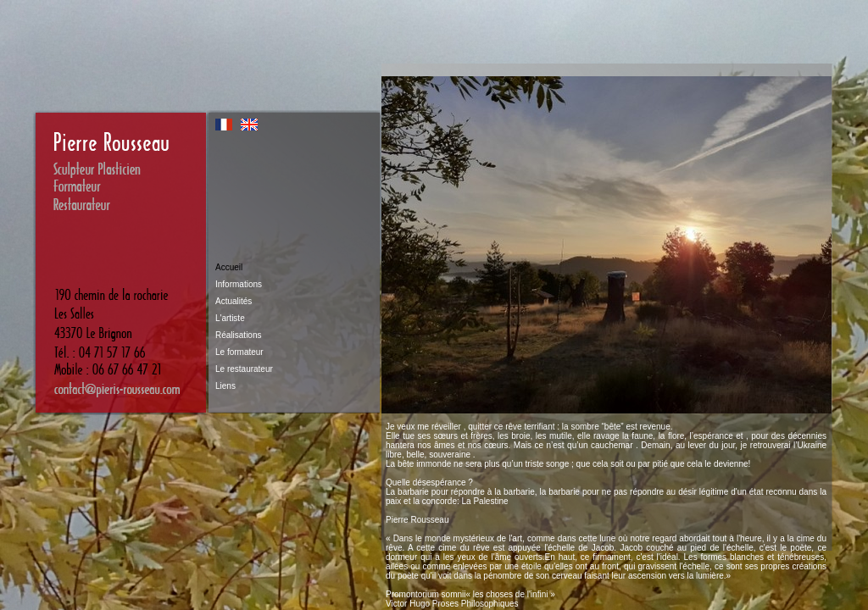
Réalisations (238, 335)
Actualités (234, 301)
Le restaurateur (244, 369)
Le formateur (239, 352)
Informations (239, 284)
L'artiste (230, 318)
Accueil (229, 267)
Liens (225, 386)
